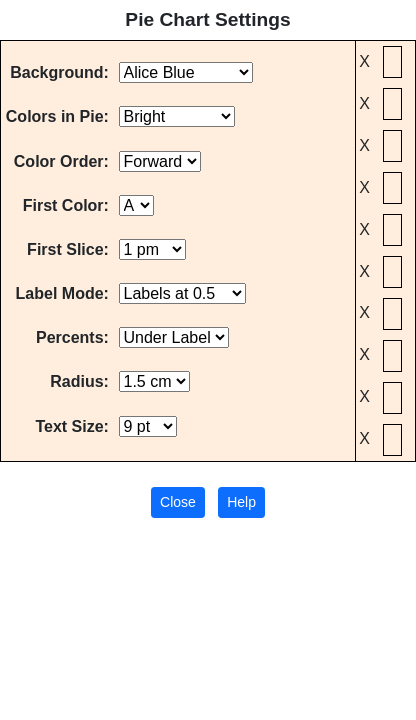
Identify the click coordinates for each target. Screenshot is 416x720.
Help (241, 502)
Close (178, 502)
